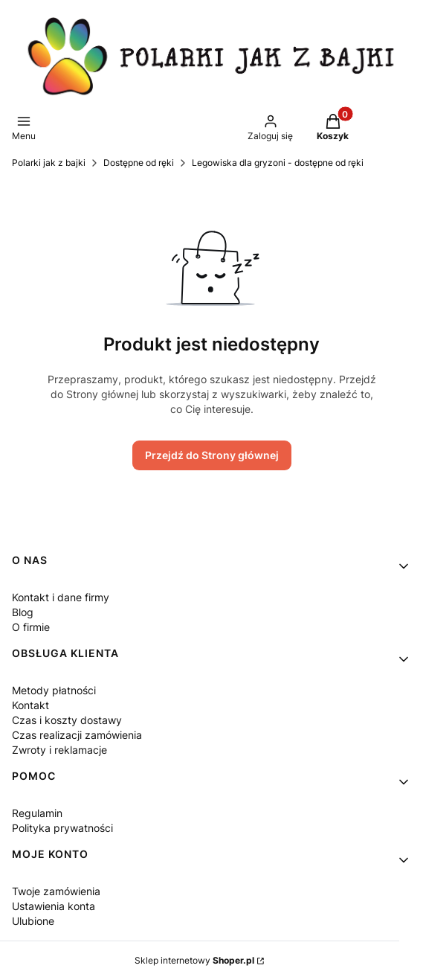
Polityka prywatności (62, 828)
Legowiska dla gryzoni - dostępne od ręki (278, 163)
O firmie (31, 627)
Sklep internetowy (194, 960)
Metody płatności (54, 690)
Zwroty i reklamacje (59, 750)
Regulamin (37, 813)
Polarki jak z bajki (49, 163)
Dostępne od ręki (139, 163)
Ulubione (33, 921)
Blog (23, 612)
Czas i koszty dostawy (67, 720)
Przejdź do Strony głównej (212, 455)
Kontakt (30, 705)
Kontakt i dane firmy (61, 597)
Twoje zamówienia (56, 891)
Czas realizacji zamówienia (77, 735)
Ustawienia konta (54, 906)
